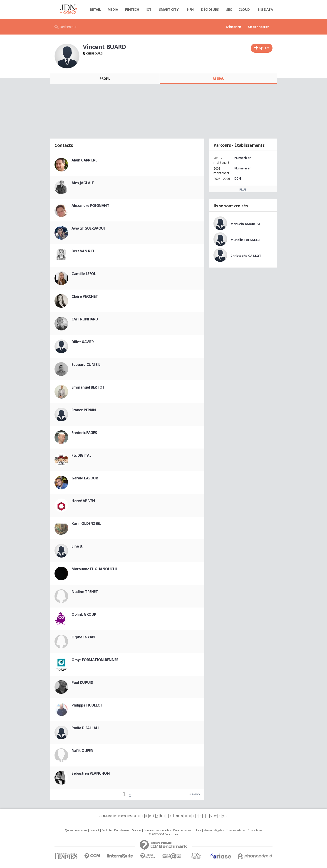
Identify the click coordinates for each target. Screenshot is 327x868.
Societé (136, 830)
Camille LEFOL (84, 274)
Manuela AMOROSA (245, 224)
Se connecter (258, 27)
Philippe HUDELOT (87, 705)
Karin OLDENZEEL (86, 523)
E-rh (190, 9)
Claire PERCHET (85, 296)
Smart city (169, 9)
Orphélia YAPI (83, 637)
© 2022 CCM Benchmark (164, 834)
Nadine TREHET (85, 592)
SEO (229, 9)
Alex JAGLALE (83, 183)
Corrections (255, 830)
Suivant (193, 794)
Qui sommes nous (76, 830)
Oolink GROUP (84, 614)
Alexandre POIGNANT (90, 206)
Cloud (244, 9)
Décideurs (210, 9)
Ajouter (264, 48)
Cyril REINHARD (85, 319)
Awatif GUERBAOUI (88, 228)
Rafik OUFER (82, 751)
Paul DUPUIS (82, 682)
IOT (149, 9)
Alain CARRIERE (84, 160)
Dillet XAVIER (83, 342)
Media (113, 9)
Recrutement (122, 830)
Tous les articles (236, 830)
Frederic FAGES (84, 433)
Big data (265, 9)
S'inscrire (234, 27)
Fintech (132, 9)
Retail (95, 9)
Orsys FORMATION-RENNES (95, 660)
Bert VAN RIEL (83, 251)
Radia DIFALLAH (85, 728)
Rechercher (68, 27)
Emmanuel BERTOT (88, 387)
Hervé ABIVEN (83, 501)
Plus (243, 189)
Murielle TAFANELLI (245, 240)
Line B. (77, 546)
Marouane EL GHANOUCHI (94, 569)
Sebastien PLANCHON (91, 773)
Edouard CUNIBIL (86, 365)
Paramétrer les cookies (187, 830)
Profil (105, 78)
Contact (94, 830)
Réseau (218, 78)
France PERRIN (84, 410)
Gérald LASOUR (85, 478)
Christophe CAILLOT (246, 256)
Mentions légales (213, 830)
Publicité (107, 830)
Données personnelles (157, 830)
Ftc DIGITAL (81, 455)
